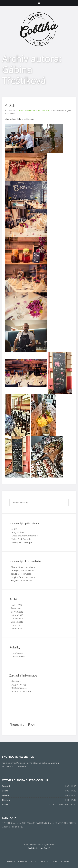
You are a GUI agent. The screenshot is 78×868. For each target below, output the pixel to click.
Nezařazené (44, 111)
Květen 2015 (17, 615)
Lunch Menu (30, 567)
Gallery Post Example (22, 542)
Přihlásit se (16, 681)
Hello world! (26, 574)
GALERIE (11, 861)
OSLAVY (55, 861)
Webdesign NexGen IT (39, 848)
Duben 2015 (17, 618)
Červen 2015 (17, 612)
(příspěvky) (18, 685)
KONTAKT (66, 861)
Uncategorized (18, 657)
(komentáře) (19, 688)
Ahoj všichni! (18, 532)
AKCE (10, 105)
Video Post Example (21, 539)
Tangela (15, 574)
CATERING (23, 861)
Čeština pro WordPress (22, 691)
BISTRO (35, 861)
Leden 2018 (17, 605)
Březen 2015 (17, 622)
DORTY (44, 861)
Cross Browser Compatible (25, 536)
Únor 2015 (16, 625)
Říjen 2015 (16, 608)
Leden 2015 (17, 628)
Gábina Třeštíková (25, 111)
